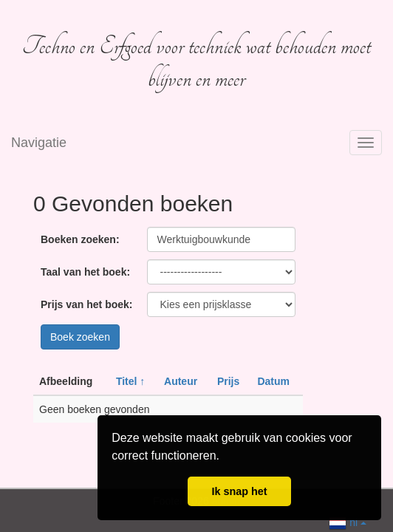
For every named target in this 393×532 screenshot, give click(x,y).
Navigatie (39, 143)
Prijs (228, 381)
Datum (273, 381)
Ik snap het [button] (239, 491)
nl (348, 521)
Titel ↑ (130, 381)
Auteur (181, 381)
